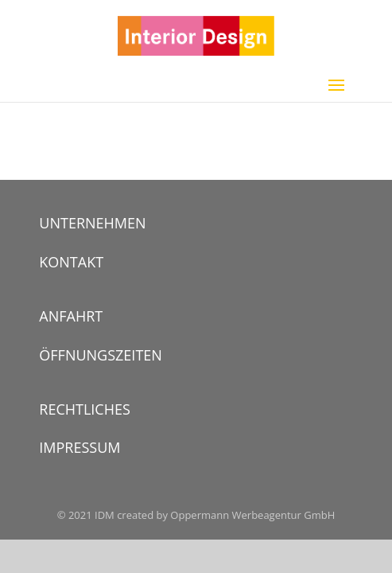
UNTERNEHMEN (92, 223)
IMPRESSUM (80, 447)
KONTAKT (71, 262)
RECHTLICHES (85, 409)
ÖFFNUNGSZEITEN (101, 355)
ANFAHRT (71, 316)
